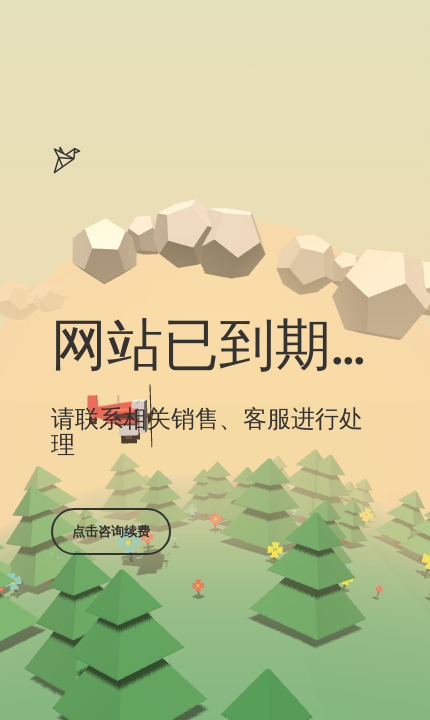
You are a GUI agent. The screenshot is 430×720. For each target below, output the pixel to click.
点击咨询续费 (111, 531)
